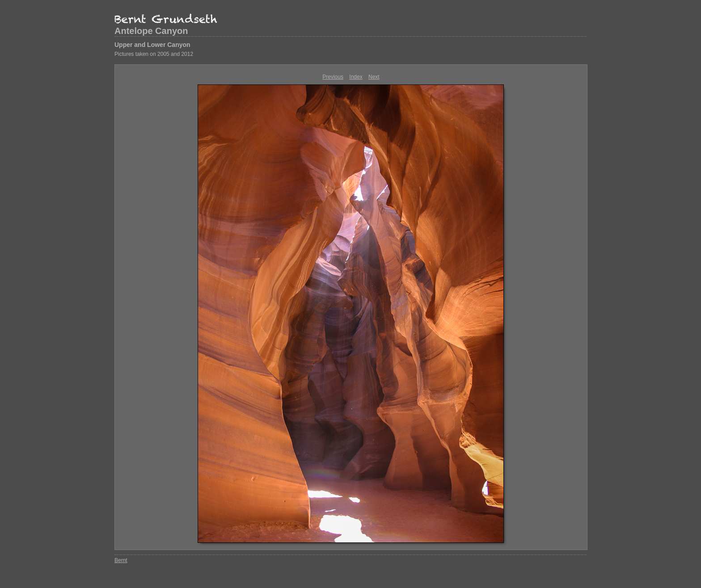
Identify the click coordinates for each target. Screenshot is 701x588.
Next (374, 77)
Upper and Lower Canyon (152, 45)
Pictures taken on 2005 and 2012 (154, 54)
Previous (333, 77)
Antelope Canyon (151, 31)
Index (356, 77)
